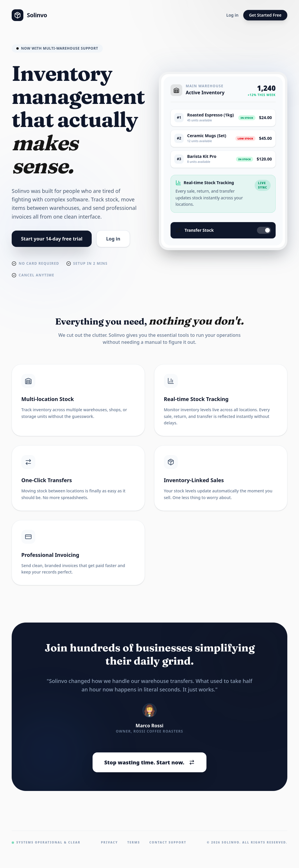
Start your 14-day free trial (52, 239)
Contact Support (168, 842)
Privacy (109, 842)
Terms (134, 842)
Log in (232, 15)
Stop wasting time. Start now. (149, 762)
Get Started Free (265, 15)
